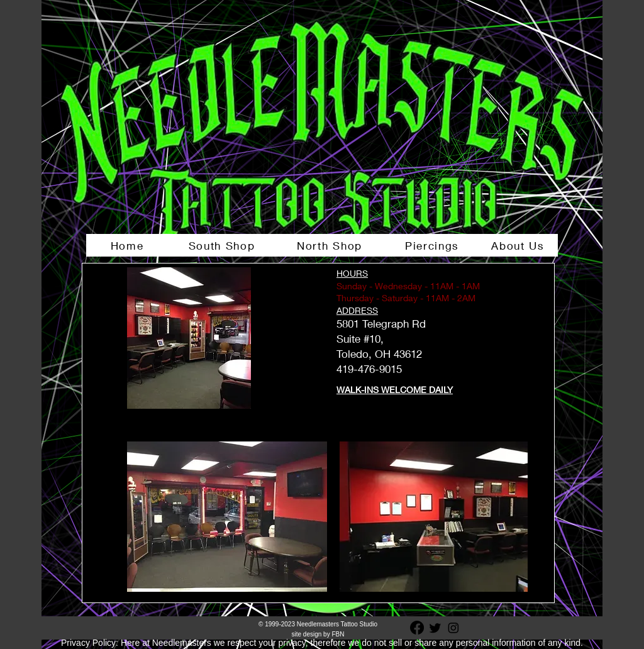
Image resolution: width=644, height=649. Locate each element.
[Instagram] (453, 628)
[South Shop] (223, 245)
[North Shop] (331, 245)
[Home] (128, 245)
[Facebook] (417, 628)
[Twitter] (435, 628)
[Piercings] (433, 245)
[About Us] (519, 245)
